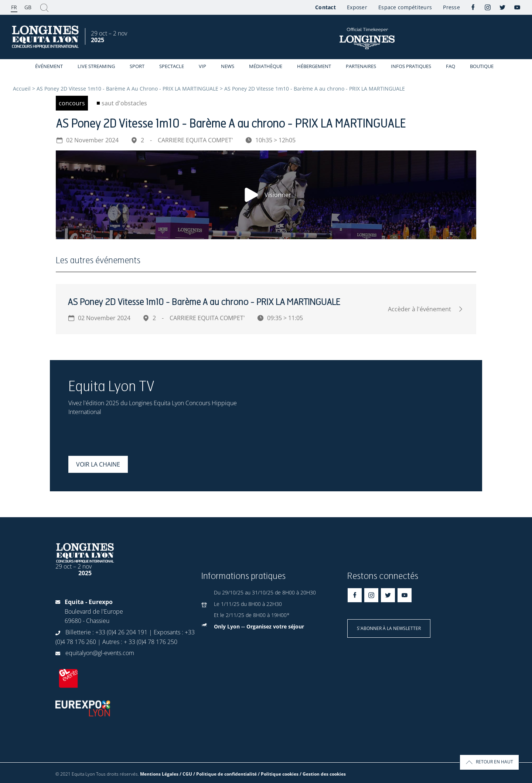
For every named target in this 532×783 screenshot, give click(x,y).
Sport (137, 66)
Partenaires (361, 66)
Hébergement (314, 66)
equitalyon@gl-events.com (100, 653)
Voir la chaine (98, 464)
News (228, 66)
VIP (202, 66)
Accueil (22, 89)
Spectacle (172, 66)
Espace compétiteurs (405, 7)
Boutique (482, 66)
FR (14, 7)
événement (49, 66)
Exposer (357, 7)
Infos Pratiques (411, 66)
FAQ (451, 66)
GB (28, 7)
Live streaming (96, 66)
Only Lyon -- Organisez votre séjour (259, 626)
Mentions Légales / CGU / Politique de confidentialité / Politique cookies (219, 774)
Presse (451, 7)
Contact (325, 7)
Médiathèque (266, 66)
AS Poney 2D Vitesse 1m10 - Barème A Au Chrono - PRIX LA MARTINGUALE (127, 89)
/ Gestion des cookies (323, 774)
